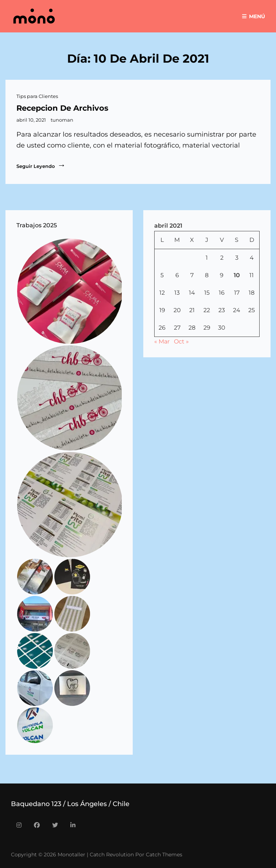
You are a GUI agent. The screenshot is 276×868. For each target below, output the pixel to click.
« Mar (162, 341)
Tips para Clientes (37, 96)
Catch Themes (164, 855)
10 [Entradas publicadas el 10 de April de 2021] (237, 275)
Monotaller (71, 855)
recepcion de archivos (62, 108)
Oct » (181, 341)
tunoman (62, 120)
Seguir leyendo (41, 165)
